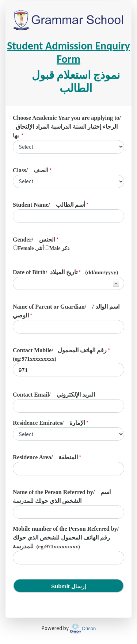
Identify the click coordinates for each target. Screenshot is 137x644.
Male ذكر (59, 248)
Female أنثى (31, 248)
